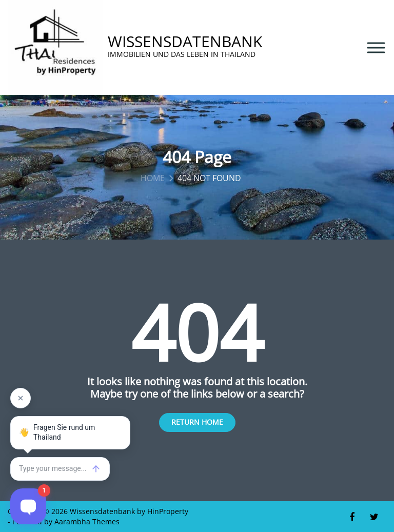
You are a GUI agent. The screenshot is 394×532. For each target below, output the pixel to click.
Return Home (197, 422)
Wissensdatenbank (185, 42)
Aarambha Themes (87, 521)
